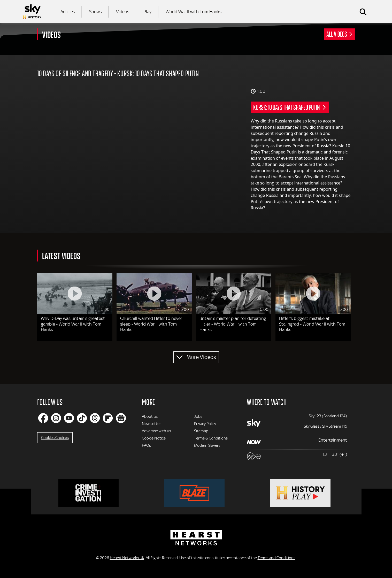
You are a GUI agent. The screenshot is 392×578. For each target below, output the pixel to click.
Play (147, 12)
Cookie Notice (154, 438)
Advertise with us (156, 431)
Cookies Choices (55, 438)
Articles (68, 12)
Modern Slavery (207, 445)
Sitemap (201, 431)
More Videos (201, 357)
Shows (95, 12)
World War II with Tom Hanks (194, 12)
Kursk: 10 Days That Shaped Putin (287, 107)
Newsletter (151, 424)
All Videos (337, 34)
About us (150, 417)
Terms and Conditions (276, 558)
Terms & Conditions (211, 438)
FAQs (146, 445)
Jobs (198, 417)
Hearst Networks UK (127, 558)
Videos (123, 12)
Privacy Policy (205, 424)
